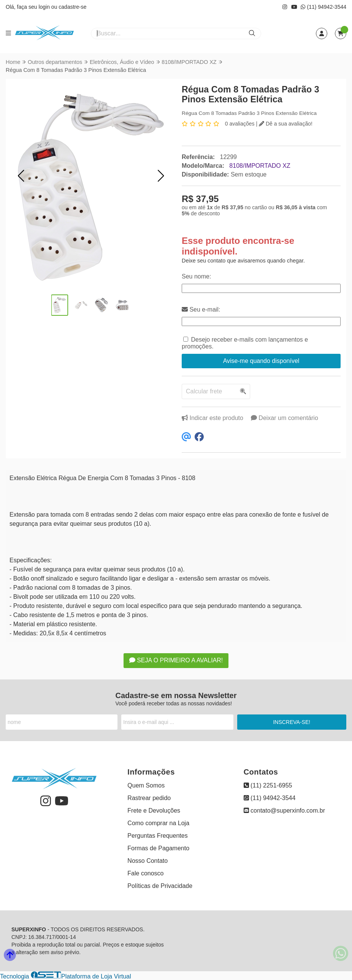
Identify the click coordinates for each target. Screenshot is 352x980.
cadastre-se (72, 7)
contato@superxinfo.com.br (284, 811)
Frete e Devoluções (154, 811)
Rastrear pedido (149, 798)
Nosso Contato (147, 861)
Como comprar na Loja (158, 823)
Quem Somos (146, 785)
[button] (21, 176)
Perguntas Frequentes (157, 836)
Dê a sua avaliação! (286, 124)
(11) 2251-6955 (268, 785)
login (45, 7)
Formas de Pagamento (158, 848)
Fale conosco (145, 873)
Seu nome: (196, 276)
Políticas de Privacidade (160, 886)
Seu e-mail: (201, 309)
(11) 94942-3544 (323, 7)
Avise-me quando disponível (261, 361)
